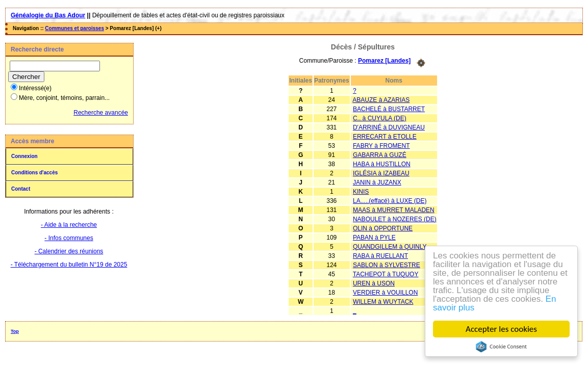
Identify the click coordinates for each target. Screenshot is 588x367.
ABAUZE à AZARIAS (381, 100)
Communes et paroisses (74, 28)
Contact (21, 189)
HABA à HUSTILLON (382, 164)
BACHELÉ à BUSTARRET (389, 109)
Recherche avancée (101, 113)
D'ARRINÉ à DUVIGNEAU (389, 127)
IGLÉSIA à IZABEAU (381, 173)
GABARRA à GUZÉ (380, 155)
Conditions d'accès (34, 173)
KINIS (361, 192)
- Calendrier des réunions (69, 251)
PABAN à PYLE (374, 238)
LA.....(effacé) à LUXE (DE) (390, 201)
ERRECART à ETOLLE (385, 137)
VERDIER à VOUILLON (385, 293)
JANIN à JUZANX (377, 182)
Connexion (24, 156)
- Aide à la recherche (69, 225)
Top (15, 331)
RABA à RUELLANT (380, 256)
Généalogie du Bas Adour (48, 15)
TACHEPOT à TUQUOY (386, 274)
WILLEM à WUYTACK (383, 302)
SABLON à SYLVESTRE (387, 265)
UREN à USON (374, 283)
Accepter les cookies (501, 329)
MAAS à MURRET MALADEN (394, 210)
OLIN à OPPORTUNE (383, 228)
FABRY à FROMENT (381, 146)
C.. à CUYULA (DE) (380, 118)
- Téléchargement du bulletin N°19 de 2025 (69, 265)
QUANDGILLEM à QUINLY (390, 247)
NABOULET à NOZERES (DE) (395, 219)
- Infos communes (69, 238)
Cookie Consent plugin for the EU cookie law (501, 347)
